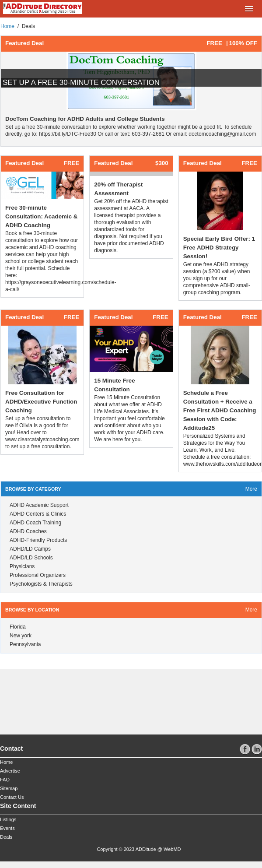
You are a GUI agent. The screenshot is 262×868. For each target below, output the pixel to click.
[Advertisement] (66, 698)
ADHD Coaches (28, 531)
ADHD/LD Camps (30, 549)
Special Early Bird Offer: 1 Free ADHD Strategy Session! (219, 248)
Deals (6, 837)
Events (7, 828)
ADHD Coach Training (35, 523)
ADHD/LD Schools (31, 558)
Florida (18, 627)
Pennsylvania (25, 644)
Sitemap (9, 788)
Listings (8, 819)
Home (7, 26)
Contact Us (12, 797)
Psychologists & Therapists (41, 584)
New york (21, 636)
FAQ (5, 780)
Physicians (22, 566)
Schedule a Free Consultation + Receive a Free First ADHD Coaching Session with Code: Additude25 (220, 410)
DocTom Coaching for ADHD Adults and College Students (85, 119)
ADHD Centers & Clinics (38, 514)
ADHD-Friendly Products (38, 540)
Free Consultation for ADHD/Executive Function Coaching (41, 402)
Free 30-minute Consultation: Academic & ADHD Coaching (41, 216)
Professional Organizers (38, 575)
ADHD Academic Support (39, 505)
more (251, 489)
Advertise (10, 771)
